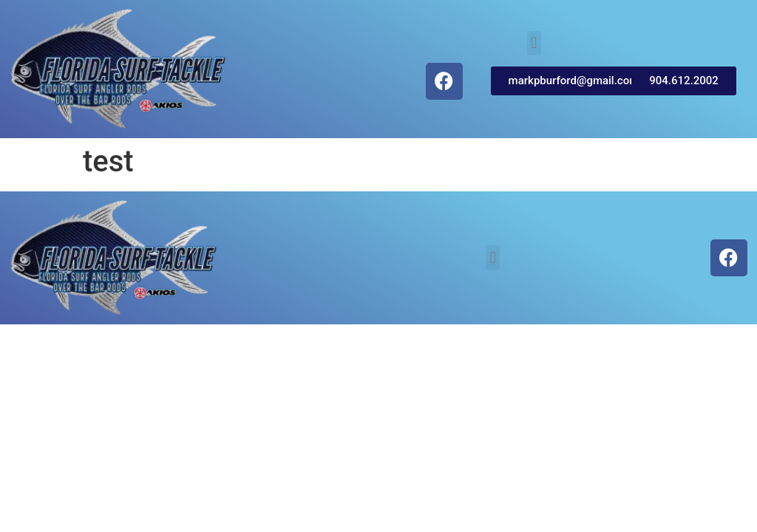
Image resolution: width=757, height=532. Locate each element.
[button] (534, 43)
